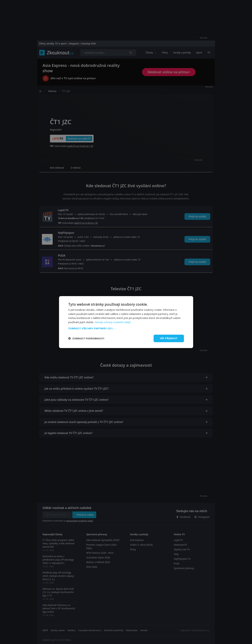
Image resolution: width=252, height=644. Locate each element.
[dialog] (126, 322)
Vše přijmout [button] (169, 338)
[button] (126, 328)
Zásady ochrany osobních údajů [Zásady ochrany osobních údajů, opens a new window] (113, 322)
